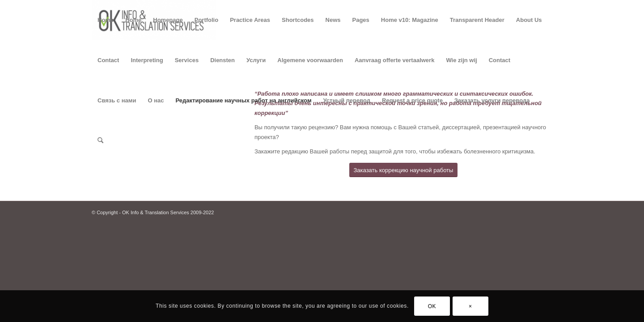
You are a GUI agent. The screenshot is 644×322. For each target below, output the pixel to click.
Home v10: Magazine (410, 20)
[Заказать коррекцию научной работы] (404, 170)
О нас (156, 100)
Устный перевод (347, 100)
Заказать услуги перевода (492, 100)
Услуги (256, 60)
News (333, 20)
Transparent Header (477, 20)
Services (187, 60)
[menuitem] (100, 141)
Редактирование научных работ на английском (243, 100)
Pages (361, 20)
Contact (108, 60)
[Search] (100, 141)
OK (432, 306)
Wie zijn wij (461, 60)
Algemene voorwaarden (310, 60)
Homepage (168, 20)
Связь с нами (117, 100)
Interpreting (147, 60)
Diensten (222, 60)
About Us (529, 20)
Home (106, 20)
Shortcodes (298, 20)
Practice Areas (250, 20)
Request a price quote (412, 100)
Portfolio (206, 20)
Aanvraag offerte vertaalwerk (394, 60)
